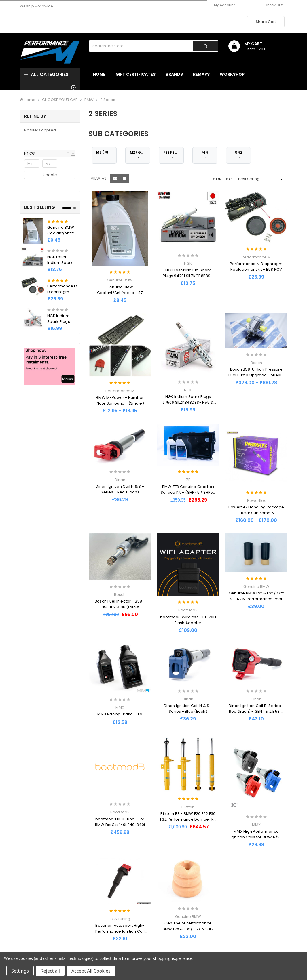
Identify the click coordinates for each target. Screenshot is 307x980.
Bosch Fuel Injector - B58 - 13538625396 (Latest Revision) (120, 607)
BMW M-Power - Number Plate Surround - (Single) (120, 400)
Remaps (201, 74)
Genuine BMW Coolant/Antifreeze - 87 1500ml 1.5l (66, 233)
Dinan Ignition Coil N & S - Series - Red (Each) (120, 489)
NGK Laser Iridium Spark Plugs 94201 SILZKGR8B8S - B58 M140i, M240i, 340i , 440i (188, 276)
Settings (20, 971)
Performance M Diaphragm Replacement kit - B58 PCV (256, 267)
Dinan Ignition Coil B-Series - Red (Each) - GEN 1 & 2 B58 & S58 (256, 711)
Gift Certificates (136, 74)
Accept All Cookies (91, 971)
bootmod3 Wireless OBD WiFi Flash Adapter (188, 620)
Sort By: (222, 179)
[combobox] (141, 46)
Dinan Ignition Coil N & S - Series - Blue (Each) (188, 709)
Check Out (273, 5)
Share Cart (266, 22)
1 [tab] (67, 208)
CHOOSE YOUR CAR (60, 100)
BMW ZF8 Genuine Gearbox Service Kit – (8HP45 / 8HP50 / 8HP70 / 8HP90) (188, 492)
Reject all (50, 971)
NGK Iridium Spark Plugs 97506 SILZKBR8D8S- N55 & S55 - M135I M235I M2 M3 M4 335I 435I (188, 405)
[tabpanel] (50, 274)
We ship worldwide (36, 6)
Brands (174, 74)
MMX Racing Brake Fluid (120, 714)
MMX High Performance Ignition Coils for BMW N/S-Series (256, 837)
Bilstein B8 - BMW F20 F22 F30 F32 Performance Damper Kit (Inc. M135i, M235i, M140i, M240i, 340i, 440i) (188, 822)
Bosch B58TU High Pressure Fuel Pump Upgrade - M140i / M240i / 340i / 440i (256, 375)
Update (50, 175)
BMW (89, 100)
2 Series (108, 100)
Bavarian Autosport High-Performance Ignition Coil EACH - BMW (120, 931)
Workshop (232, 74)
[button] (50, 153)
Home (99, 74)
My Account (227, 5)
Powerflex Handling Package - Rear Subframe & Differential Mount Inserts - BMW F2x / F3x (256, 516)
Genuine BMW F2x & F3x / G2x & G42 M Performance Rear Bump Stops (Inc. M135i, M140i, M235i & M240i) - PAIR (256, 602)
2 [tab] (75, 208)
